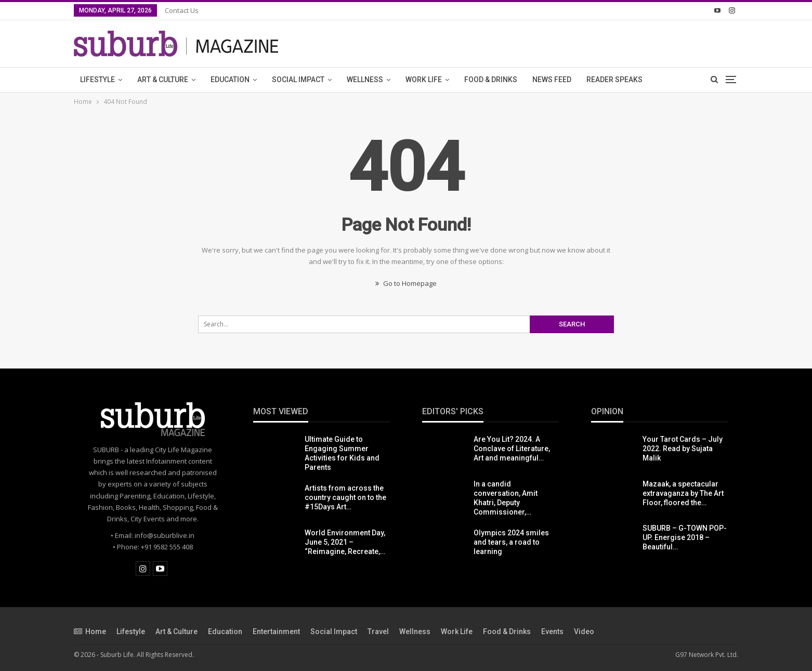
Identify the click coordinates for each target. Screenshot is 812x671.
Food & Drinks (491, 80)
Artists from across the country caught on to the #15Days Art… (345, 497)
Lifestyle (97, 80)
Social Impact (298, 80)
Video (584, 631)
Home (90, 631)
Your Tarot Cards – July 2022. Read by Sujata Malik (683, 449)
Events (552, 631)
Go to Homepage (406, 283)
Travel (378, 631)
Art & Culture (163, 80)
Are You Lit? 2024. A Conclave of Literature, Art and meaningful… (512, 449)
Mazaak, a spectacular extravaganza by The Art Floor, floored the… (683, 493)
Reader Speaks (614, 80)
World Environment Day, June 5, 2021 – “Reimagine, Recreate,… (345, 542)
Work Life (424, 80)
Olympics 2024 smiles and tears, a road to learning (511, 542)
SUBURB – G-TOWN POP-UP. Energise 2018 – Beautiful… (685, 537)
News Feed (552, 80)
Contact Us (182, 10)
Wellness (365, 80)
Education (230, 80)
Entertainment (276, 631)
